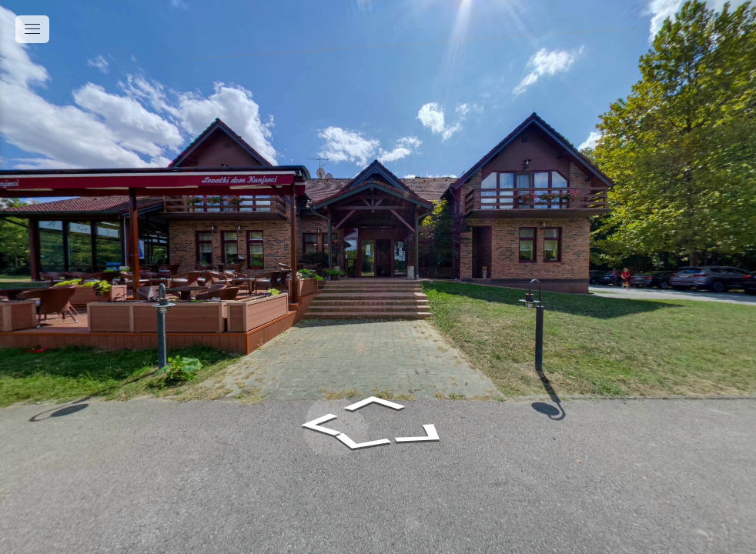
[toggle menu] (32, 29)
